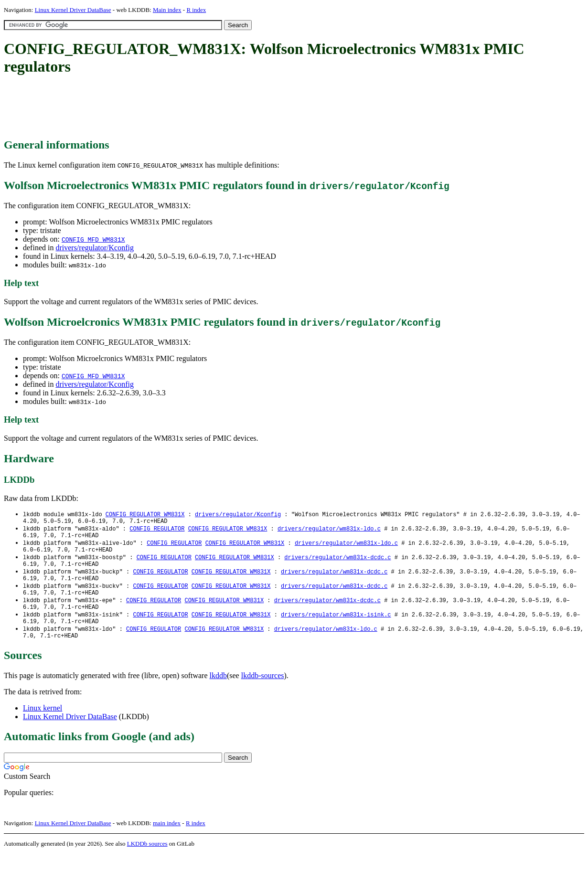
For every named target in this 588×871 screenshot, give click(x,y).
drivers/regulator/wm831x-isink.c (336, 628)
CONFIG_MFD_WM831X (93, 239)
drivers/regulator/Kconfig (95, 248)
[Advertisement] (178, 107)
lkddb (218, 693)
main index (167, 840)
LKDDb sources (147, 861)
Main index (167, 10)
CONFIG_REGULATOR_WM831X (145, 515)
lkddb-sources (263, 693)
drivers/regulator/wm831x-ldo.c (329, 531)
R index (196, 10)
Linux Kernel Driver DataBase (73, 10)
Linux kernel (43, 725)
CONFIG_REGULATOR (157, 531)
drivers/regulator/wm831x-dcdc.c (337, 563)
